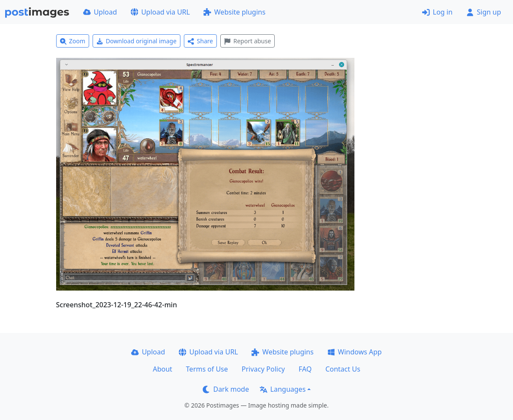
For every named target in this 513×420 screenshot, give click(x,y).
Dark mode (226, 389)
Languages (283, 389)
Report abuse (247, 41)
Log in (437, 12)
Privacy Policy (263, 369)
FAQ (305, 369)
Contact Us (343, 369)
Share (200, 41)
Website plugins (234, 12)
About (162, 369)
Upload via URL (160, 12)
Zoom (73, 41)
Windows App (355, 352)
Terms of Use (207, 369)
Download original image (136, 41)
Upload (100, 12)
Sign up (484, 12)
